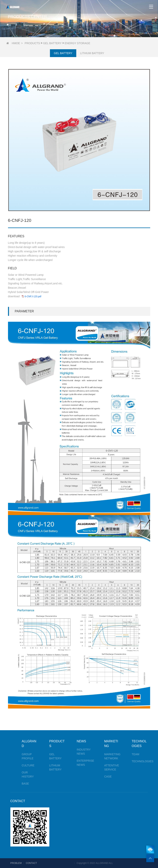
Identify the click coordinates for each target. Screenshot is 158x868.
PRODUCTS (32, 43)
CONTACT (18, 801)
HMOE (16, 43)
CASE (108, 777)
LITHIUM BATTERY (92, 53)
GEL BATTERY (52, 43)
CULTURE (28, 765)
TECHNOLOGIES (142, 761)
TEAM (135, 754)
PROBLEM (16, 863)
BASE (25, 784)
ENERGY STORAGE (78, 43)
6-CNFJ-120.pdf (33, 296)
